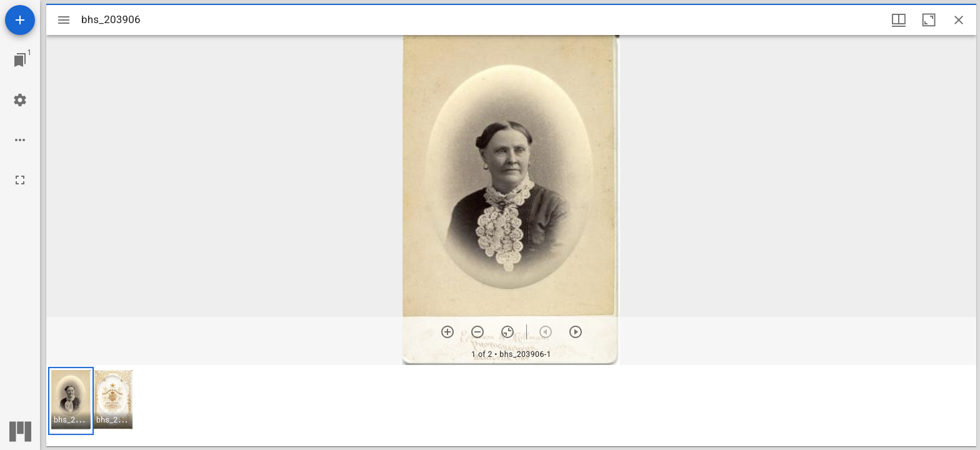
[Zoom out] (477, 332)
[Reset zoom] (507, 332)
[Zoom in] (447, 332)
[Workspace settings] (20, 100)
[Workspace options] (20, 140)
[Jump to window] (20, 60)
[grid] (511, 406)
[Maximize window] (929, 20)
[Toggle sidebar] (64, 20)
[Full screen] (20, 180)
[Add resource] (20, 20)
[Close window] (959, 20)
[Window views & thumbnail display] (899, 20)
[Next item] (576, 332)
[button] (71, 401)
